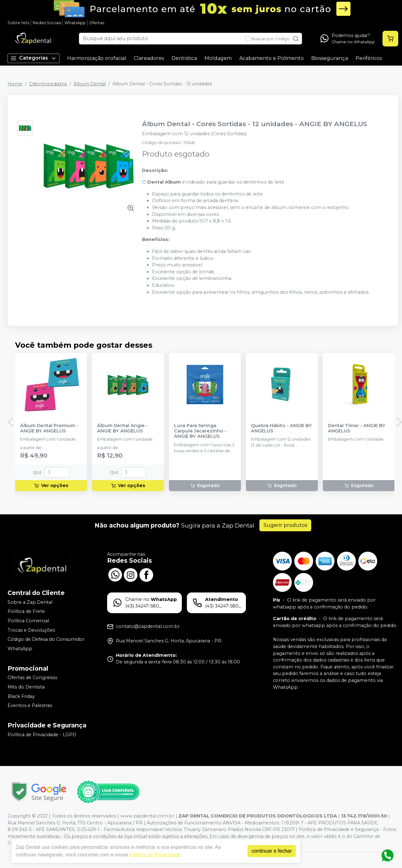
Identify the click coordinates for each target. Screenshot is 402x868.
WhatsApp (75, 23)
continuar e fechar (272, 851)
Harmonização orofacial (97, 58)
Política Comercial (28, 621)
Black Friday (21, 696)
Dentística (184, 58)
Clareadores (149, 58)
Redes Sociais (47, 23)
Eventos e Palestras (30, 705)
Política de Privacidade (155, 855)
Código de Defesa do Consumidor (46, 639)
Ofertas (97, 23)
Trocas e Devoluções (31, 630)
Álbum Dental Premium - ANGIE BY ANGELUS (49, 428)
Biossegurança (330, 58)
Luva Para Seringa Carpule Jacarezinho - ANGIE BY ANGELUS (200, 431)
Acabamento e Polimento (272, 58)
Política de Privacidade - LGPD (42, 735)
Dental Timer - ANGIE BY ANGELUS (357, 428)
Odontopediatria (48, 84)
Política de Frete (26, 612)
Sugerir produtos (285, 525)
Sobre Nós (18, 23)
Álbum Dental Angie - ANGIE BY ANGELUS (122, 428)
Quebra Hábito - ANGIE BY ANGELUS (281, 428)
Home (15, 84)
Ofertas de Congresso (33, 678)
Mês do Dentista (26, 687)
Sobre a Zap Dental (30, 602)
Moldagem (218, 58)
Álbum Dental (90, 84)
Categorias (34, 58)
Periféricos (369, 58)
